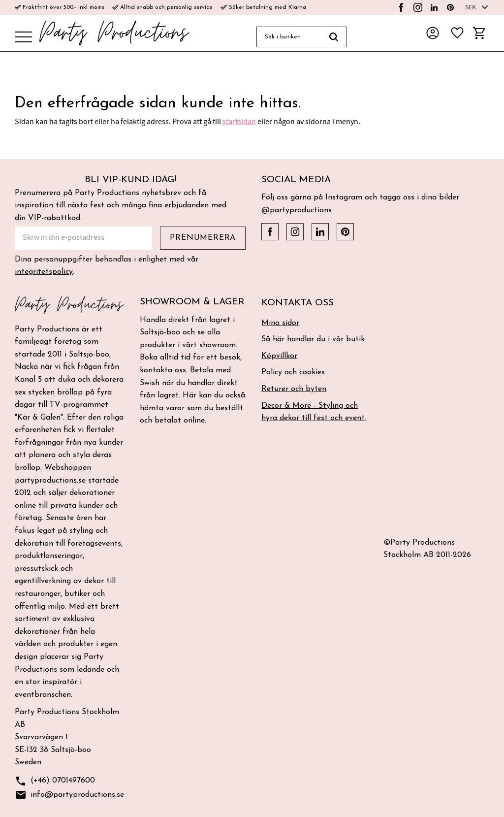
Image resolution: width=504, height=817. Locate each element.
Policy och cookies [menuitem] (293, 372)
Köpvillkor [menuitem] (279, 356)
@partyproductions (297, 210)
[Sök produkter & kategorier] (289, 37)
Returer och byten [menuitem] (294, 389)
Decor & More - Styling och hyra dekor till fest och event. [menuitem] (314, 412)
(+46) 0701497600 (55, 781)
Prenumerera (203, 238)
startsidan (239, 122)
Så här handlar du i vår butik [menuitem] (313, 339)
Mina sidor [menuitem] (280, 323)
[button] (23, 38)
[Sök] (334, 37)
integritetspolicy (44, 272)
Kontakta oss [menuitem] (298, 303)
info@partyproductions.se (69, 795)
